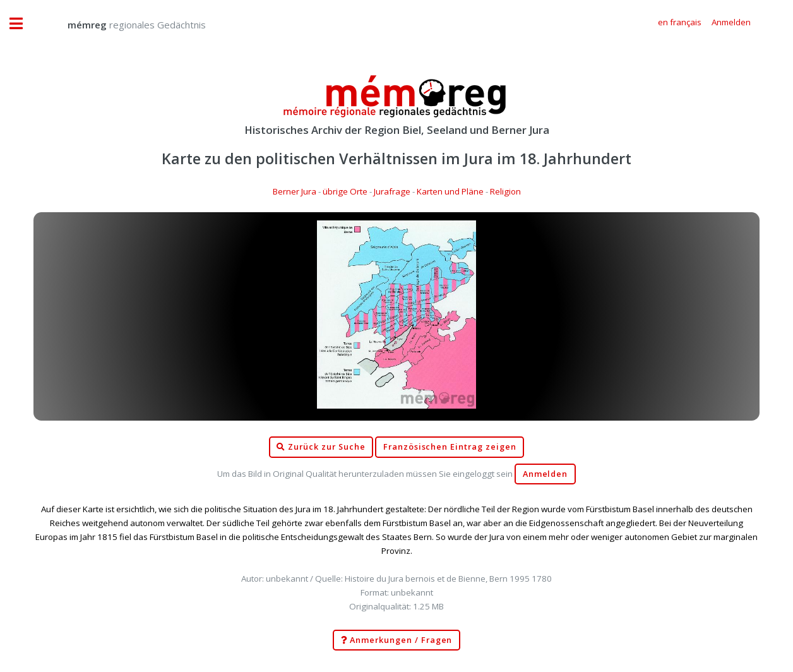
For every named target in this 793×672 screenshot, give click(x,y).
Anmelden (546, 474)
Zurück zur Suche (321, 447)
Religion (505, 191)
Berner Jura (295, 191)
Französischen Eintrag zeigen (450, 447)
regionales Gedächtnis (124, 25)
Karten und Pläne (450, 191)
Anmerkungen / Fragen (397, 640)
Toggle (23, 24)
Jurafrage (392, 191)
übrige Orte (345, 191)
